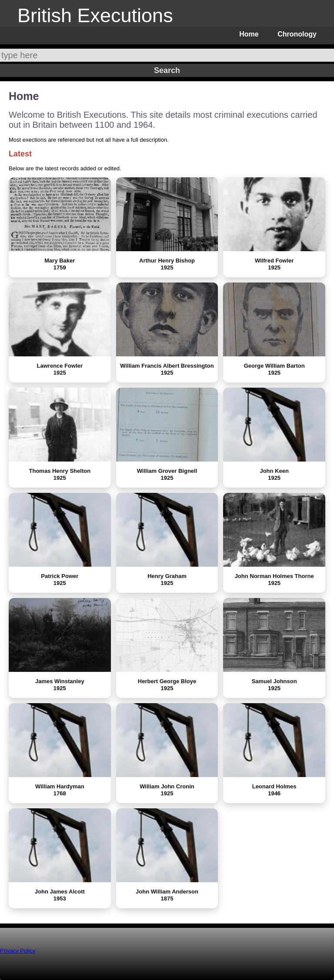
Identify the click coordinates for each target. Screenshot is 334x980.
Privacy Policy (18, 951)
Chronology (297, 34)
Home (249, 34)
